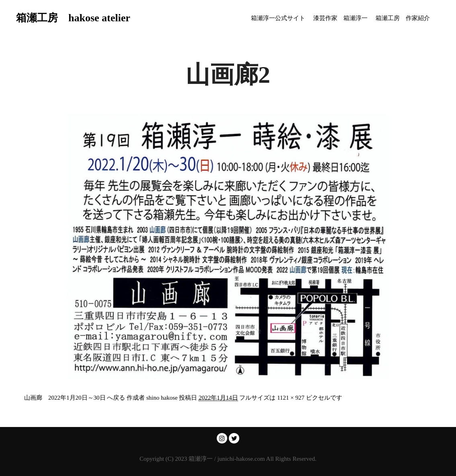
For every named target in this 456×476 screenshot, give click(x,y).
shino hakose (162, 398)
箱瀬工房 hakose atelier (56, 18)
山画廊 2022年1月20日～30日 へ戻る (75, 398)
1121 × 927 (291, 398)
